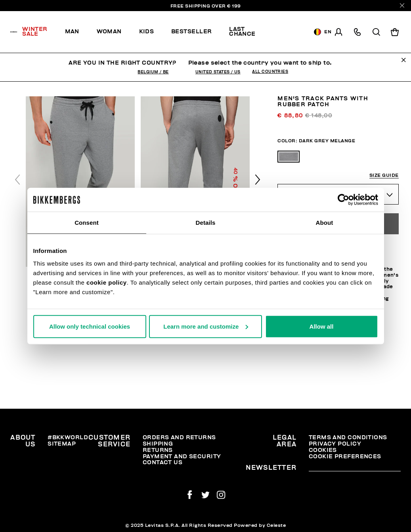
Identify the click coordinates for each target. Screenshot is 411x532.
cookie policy (107, 282)
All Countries (270, 72)
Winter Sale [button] (35, 32)
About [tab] (325, 223)
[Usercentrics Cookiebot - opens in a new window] (343, 200)
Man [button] (72, 32)
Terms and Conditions (348, 437)
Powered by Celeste (260, 525)
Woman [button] (109, 32)
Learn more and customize (206, 326)
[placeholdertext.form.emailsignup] (355, 469)
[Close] (402, 5)
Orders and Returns (179, 437)
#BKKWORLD (68, 437)
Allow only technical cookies (90, 326)
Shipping (158, 444)
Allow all (322, 326)
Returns (158, 450)
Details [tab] (206, 223)
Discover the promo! (287, 32)
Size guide (384, 175)
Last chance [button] (242, 32)
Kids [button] (147, 32)
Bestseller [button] (191, 32)
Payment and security (182, 456)
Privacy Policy (335, 444)
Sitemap (62, 444)
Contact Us (162, 462)
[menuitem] (39, 32)
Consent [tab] (87, 223)
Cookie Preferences (345, 456)
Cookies (323, 450)
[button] (258, 180)
